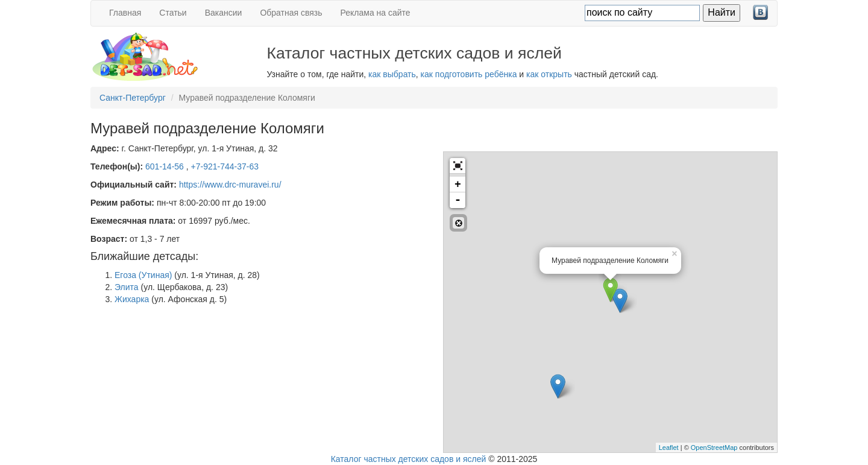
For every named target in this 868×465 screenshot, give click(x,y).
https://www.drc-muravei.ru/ (230, 185)
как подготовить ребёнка (469, 74)
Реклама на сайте (376, 13)
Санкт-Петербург (133, 98)
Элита (127, 287)
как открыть (549, 74)
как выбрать (392, 74)
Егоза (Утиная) (143, 275)
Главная (125, 13)
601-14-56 (166, 166)
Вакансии (224, 13)
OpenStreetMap (714, 448)
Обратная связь (291, 13)
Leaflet (669, 448)
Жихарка (132, 299)
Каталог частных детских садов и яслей (409, 459)
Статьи (173, 13)
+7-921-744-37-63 (225, 166)
